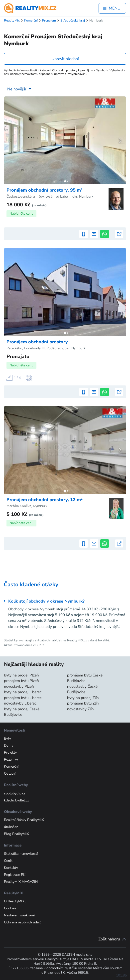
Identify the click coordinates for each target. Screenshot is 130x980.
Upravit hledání (65, 59)
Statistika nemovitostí (21, 854)
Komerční (11, 766)
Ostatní (10, 774)
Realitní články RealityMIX (24, 820)
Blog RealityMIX (16, 834)
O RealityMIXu (15, 901)
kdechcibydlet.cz (16, 800)
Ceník (8, 861)
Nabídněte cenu (21, 214)
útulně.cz (11, 827)
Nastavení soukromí (19, 915)
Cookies (10, 908)
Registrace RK (15, 875)
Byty (7, 738)
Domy (9, 745)
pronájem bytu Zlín (83, 703)
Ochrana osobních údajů (23, 922)
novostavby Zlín (80, 709)
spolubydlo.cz (15, 793)
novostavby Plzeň (19, 686)
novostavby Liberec (20, 703)
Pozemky (11, 759)
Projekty (10, 752)
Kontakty (11, 868)
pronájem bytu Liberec (23, 698)
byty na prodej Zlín (83, 698)
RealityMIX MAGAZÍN (21, 882)
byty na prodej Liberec (23, 692)
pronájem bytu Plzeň (21, 681)
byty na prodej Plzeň (21, 675)
